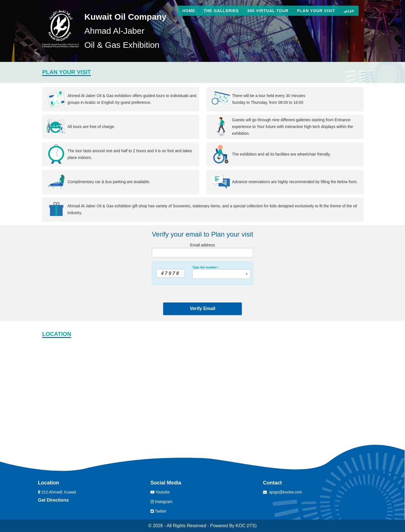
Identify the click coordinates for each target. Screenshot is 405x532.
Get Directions (53, 500)
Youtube (160, 492)
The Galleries (221, 11)
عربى (349, 11)
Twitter (158, 511)
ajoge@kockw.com (286, 492)
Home (189, 11)
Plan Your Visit (316, 11)
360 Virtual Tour (268, 11)
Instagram (161, 502)
